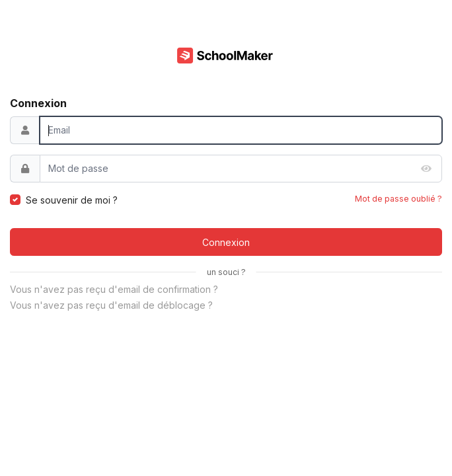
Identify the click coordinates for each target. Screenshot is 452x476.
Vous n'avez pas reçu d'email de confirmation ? (114, 289)
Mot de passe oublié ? (398, 199)
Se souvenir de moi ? (72, 200)
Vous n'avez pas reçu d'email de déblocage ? (111, 305)
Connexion (226, 242)
